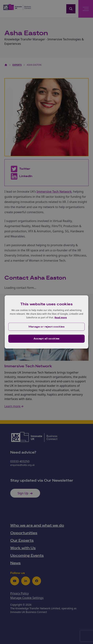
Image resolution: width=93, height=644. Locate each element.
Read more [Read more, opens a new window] (61, 317)
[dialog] (46, 322)
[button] (46, 327)
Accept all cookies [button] (46, 339)
